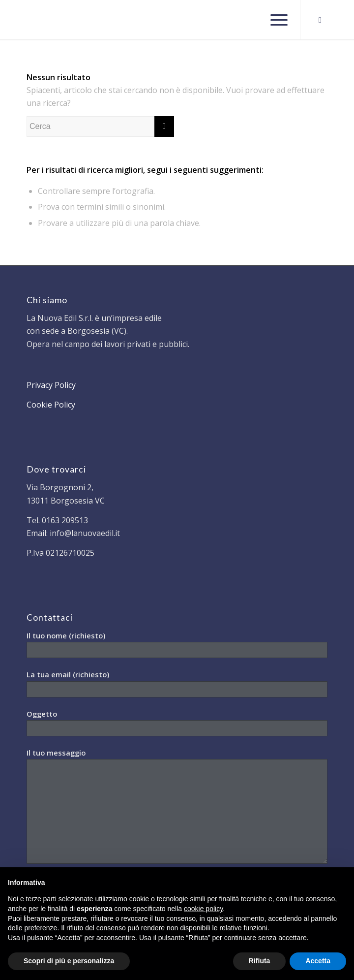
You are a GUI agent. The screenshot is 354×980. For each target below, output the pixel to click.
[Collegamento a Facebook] (320, 20)
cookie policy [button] (203, 909)
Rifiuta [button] (260, 961)
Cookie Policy (51, 405)
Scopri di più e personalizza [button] (69, 961)
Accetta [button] (318, 961)
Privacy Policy (51, 385)
